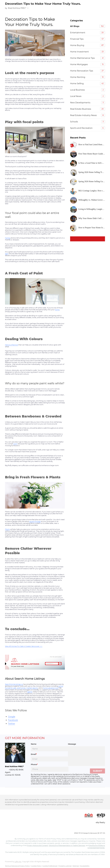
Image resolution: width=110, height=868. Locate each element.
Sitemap (76, 866)
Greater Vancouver (32, 646)
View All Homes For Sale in (15, 646)
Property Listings (65, 866)
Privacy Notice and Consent (38, 845)
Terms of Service (37, 782)
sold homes (21, 688)
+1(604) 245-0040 (80, 829)
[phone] (50, 769)
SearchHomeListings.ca (14, 684)
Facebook (13, 720)
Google (12, 717)
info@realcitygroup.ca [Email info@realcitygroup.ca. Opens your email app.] (97, 829)
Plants (7, 529)
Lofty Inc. (18, 862)
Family (8, 238)
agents (30, 692)
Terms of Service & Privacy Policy (17, 866)
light (7, 254)
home (57, 310)
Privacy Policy (52, 782)
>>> (41, 646)
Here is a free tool (12, 345)
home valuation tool (51, 688)
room (15, 444)
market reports (32, 688)
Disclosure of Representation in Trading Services (67, 845)
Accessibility (85, 866)
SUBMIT (98, 771)
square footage (35, 521)
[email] (50, 759)
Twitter (12, 724)
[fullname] (50, 749)
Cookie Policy (36, 866)
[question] (87, 756)
